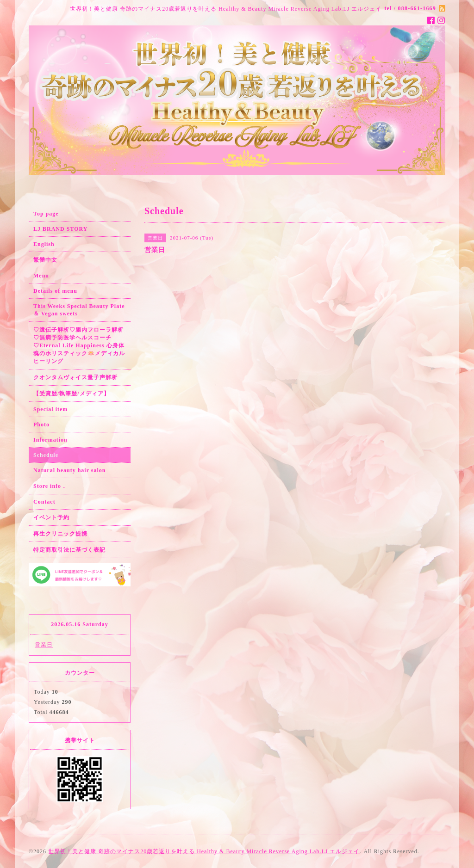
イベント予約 (51, 517)
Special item (50, 409)
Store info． (50, 486)
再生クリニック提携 (60, 534)
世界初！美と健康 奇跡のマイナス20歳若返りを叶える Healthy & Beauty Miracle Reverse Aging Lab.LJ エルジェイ (204, 851)
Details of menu (55, 291)
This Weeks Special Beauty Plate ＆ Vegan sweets (79, 310)
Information (50, 440)
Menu (41, 276)
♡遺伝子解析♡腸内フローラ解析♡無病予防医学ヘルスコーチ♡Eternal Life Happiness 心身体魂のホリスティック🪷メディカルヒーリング (79, 345)
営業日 (44, 645)
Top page (46, 214)
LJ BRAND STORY (60, 229)
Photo (41, 425)
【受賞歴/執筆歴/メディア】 (72, 394)
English (44, 244)
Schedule (46, 455)
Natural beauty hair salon (69, 470)
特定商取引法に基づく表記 (69, 550)
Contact (44, 502)
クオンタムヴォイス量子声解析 (75, 377)
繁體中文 (45, 260)
